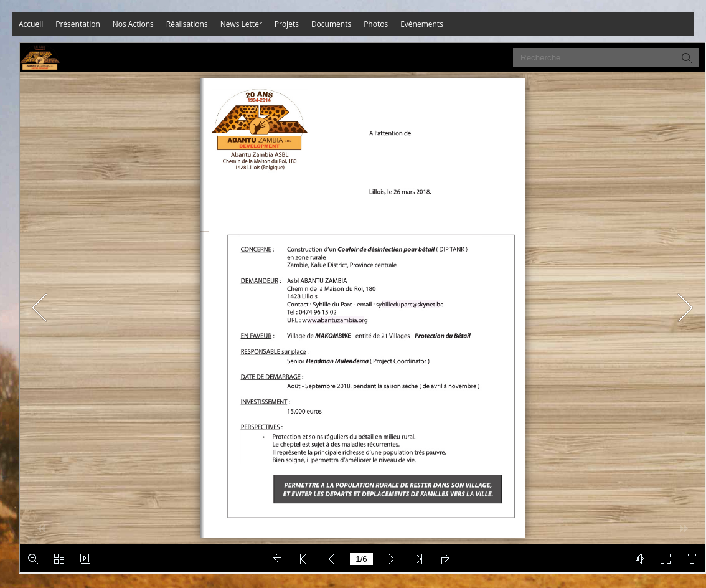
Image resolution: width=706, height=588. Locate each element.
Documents (331, 24)
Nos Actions (133, 24)
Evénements (422, 24)
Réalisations (187, 24)
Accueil (31, 24)
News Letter (241, 24)
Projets (287, 24)
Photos (376, 24)
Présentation (78, 24)
